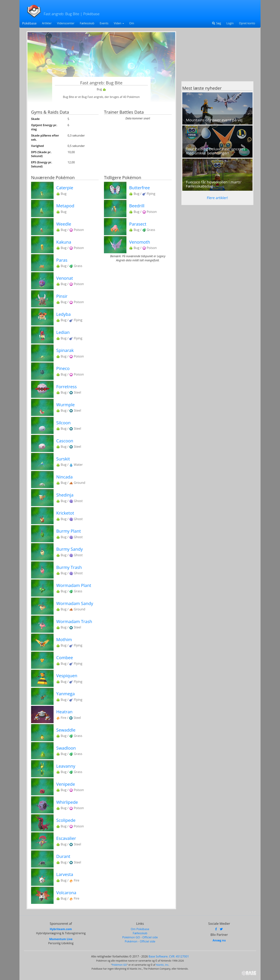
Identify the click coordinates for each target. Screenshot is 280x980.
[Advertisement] (217, 56)
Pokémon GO (119, 965)
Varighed (37, 146)
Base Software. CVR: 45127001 (169, 956)
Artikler (47, 23)
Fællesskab (87, 23)
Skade (35, 119)
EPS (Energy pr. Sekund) (42, 164)
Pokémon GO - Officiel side (140, 937)
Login (230, 23)
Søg (216, 23)
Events (104, 23)
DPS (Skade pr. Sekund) (41, 154)
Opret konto (247, 23)
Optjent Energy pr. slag (44, 127)
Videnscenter (66, 23)
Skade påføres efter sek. (45, 138)
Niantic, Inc (162, 965)
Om (132, 23)
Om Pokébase (140, 929)
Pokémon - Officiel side (140, 941)
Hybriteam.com (61, 929)
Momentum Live (61, 939)
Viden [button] (119, 23)
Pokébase (29, 23)
